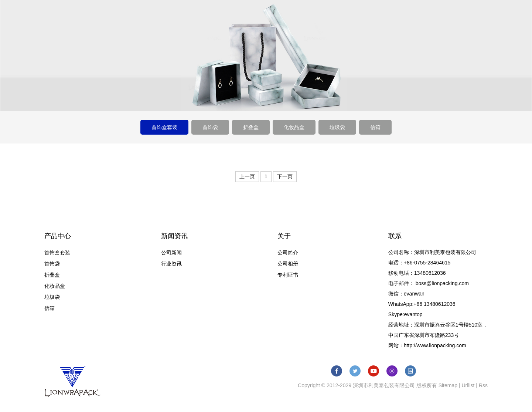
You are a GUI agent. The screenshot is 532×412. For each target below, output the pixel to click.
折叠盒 (251, 127)
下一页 (285, 176)
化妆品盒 (294, 127)
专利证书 (288, 275)
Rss (483, 385)
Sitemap (448, 385)
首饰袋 (210, 127)
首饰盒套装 (164, 127)
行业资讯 (171, 264)
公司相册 (288, 264)
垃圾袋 (337, 127)
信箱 (375, 127)
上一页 (247, 176)
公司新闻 (171, 253)
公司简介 (288, 253)
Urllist (468, 385)
